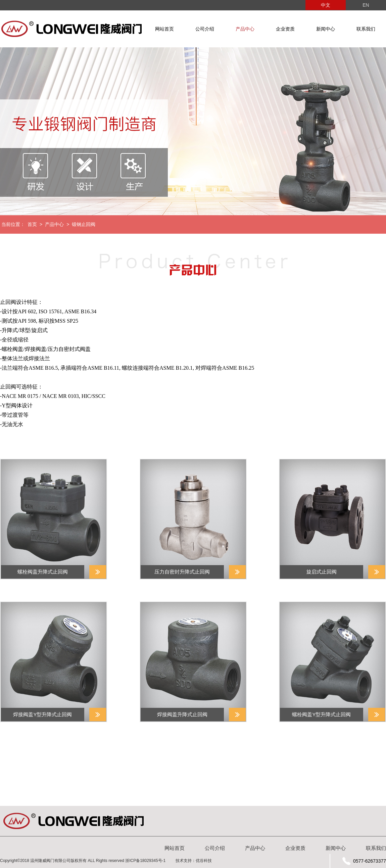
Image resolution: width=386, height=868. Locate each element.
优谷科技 (204, 861)
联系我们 (366, 29)
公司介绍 (205, 29)
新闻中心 (326, 29)
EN (366, 5)
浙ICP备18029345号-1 (145, 861)
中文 (326, 5)
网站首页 (164, 29)
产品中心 (245, 29)
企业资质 (285, 29)
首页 (32, 224)
